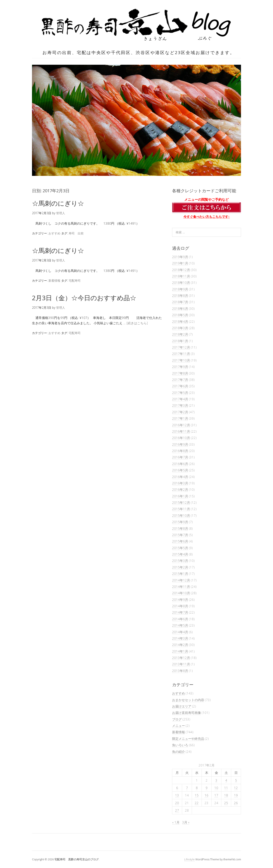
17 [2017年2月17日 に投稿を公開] (216, 795)
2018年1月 (180, 341)
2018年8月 (180, 296)
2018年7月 (180, 302)
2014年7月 (180, 612)
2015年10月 (181, 515)
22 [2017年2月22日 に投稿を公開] (197, 803)
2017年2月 (180, 412)
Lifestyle (190, 859)
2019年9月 (180, 257)
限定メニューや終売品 (188, 739)
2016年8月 (180, 451)
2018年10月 (181, 283)
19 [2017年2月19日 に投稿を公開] (236, 795)
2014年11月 (181, 587)
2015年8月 (180, 528)
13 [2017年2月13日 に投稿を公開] (177, 795)
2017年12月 (181, 347)
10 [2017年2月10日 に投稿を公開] (216, 788)
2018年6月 (180, 308)
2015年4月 (180, 554)
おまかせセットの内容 (188, 700)
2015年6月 (180, 541)
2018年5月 (180, 315)
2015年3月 (180, 561)
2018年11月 (181, 276)
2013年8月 (180, 671)
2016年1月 (180, 496)
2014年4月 (180, 632)
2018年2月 (180, 334)
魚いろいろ (180, 745)
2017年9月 (180, 367)
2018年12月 (181, 270)
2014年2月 (180, 645)
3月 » (186, 822)
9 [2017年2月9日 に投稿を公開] (207, 788)
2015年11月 (181, 509)
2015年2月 (180, 567)
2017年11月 (181, 354)
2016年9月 (180, 444)
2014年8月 (180, 606)
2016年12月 (181, 425)
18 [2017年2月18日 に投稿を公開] (226, 795)
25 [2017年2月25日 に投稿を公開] (226, 803)
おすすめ (54, 233)
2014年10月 (181, 593)
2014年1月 (180, 651)
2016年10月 (181, 438)
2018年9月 (180, 289)
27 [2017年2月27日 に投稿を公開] (177, 810)
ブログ (177, 719)
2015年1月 (180, 574)
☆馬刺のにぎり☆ (58, 203)
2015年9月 (180, 522)
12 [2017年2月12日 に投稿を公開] (236, 788)
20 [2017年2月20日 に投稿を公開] (177, 803)
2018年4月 (180, 321)
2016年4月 (180, 477)
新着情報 (54, 280)
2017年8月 (180, 373)
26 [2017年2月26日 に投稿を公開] (236, 803)
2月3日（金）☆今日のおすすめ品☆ (84, 298)
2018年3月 (180, 328)
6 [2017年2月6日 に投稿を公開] (177, 788)
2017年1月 (180, 418)
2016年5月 (180, 470)
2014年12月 (181, 580)
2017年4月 (180, 399)
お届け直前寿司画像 (187, 713)
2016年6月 (180, 464)
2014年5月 (180, 625)
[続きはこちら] (137, 323)
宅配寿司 (75, 280)
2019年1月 (180, 263)
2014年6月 (180, 619)
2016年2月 (180, 489)
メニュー (179, 726)
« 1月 (176, 822)
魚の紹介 (179, 752)
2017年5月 (180, 393)
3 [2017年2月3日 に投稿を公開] (216, 780)
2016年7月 (180, 457)
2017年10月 (181, 360)
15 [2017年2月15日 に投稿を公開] (197, 795)
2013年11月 (181, 664)
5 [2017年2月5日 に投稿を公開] (236, 780)
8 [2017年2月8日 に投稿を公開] (197, 788)
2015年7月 (180, 535)
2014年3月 (180, 638)
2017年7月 (180, 380)
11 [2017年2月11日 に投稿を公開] (226, 788)
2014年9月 (180, 600)
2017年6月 (180, 386)
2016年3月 (180, 483)
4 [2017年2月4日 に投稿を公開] (226, 780)
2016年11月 (181, 431)
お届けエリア (182, 706)
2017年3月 (180, 405)
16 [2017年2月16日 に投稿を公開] (206, 795)
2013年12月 (181, 658)
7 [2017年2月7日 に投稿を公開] (187, 788)
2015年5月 (180, 548)
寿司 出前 (76, 233)
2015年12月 (181, 502)
